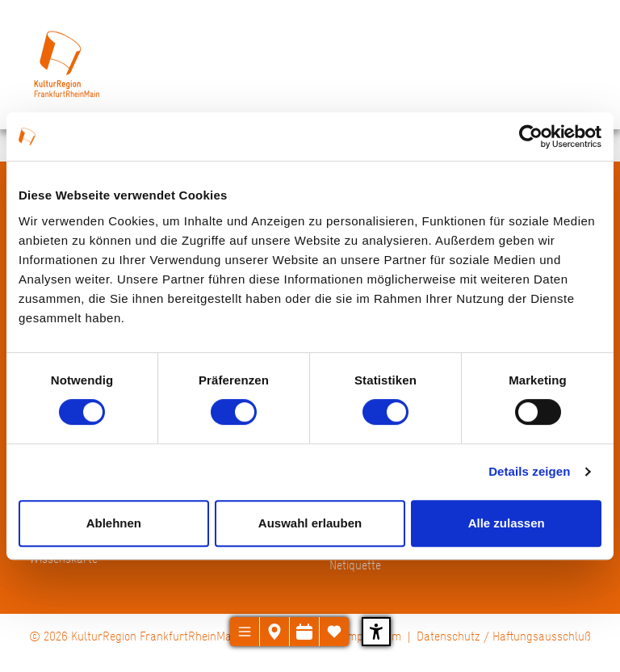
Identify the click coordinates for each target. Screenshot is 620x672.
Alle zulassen (507, 523)
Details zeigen (529, 471)
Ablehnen (114, 523)
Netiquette (355, 565)
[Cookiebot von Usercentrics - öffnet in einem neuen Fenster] (531, 136)
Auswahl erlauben (310, 523)
